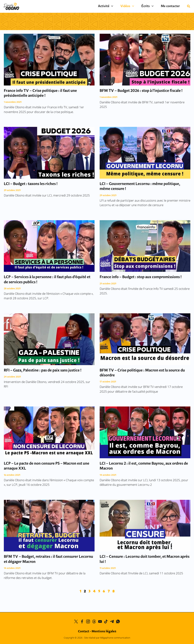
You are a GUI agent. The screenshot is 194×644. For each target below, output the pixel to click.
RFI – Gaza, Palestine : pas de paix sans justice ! (43, 370)
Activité (112, 6)
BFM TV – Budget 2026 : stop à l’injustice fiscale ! (141, 91)
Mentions (104, 632)
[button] (189, 7)
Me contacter (171, 6)
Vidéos (132, 6)
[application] (118, 6)
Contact (84, 632)
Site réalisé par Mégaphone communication (107, 638)
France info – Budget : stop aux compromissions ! (141, 277)
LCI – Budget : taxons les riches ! (31, 184)
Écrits (150, 6)
